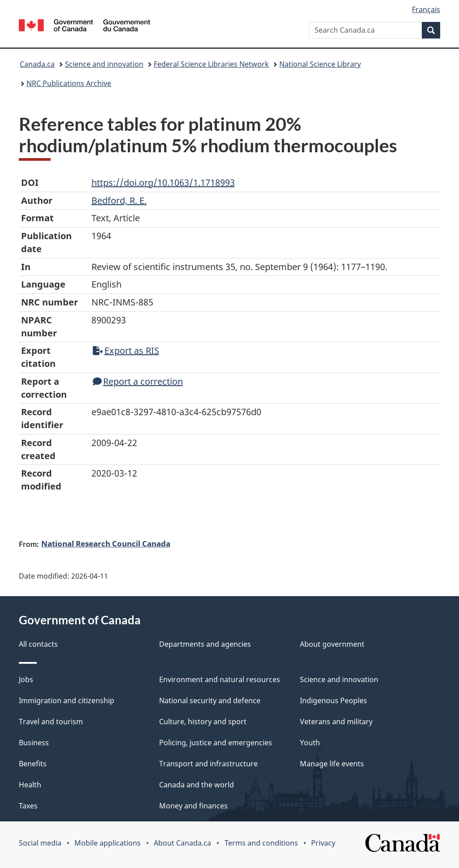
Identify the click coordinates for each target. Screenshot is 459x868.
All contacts (38, 644)
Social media (40, 843)
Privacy (323, 843)
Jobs (26, 679)
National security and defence (210, 700)
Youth (310, 743)
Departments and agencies (205, 644)
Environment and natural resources (220, 679)
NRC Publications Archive (69, 83)
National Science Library (320, 64)
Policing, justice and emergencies (216, 743)
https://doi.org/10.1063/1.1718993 (163, 183)
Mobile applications (108, 843)
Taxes (28, 806)
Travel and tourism (51, 722)
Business (34, 743)
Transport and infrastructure (208, 764)
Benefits (33, 764)
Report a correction (138, 381)
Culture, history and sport (203, 722)
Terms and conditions (261, 843)
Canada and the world (197, 785)
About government (332, 644)
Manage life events (332, 764)
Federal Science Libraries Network (211, 64)
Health (30, 785)
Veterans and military (336, 722)
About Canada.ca (182, 843)
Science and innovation (104, 64)
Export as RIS (126, 350)
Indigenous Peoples (333, 700)
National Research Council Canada (106, 543)
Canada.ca (37, 64)
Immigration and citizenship (67, 700)
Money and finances (193, 806)
